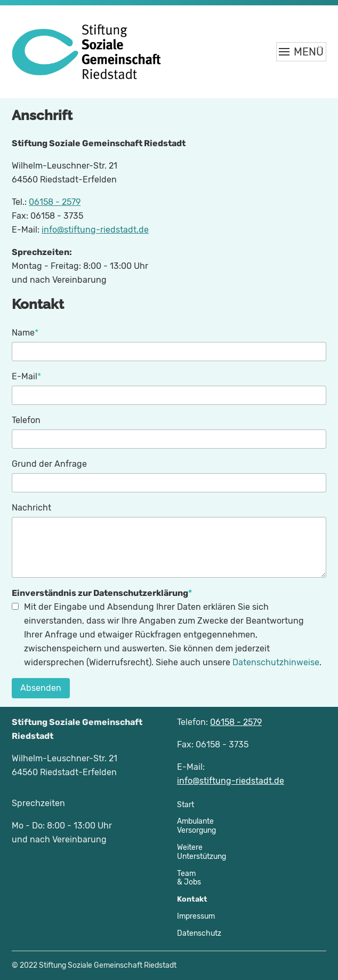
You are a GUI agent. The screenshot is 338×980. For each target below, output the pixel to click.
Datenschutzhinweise (276, 662)
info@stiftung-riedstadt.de (95, 230)
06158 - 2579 (55, 202)
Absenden (41, 688)
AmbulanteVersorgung (196, 826)
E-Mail (26, 376)
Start (186, 805)
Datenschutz (199, 933)
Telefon (26, 420)
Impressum (196, 916)
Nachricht (31, 508)
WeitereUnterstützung (202, 852)
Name (25, 332)
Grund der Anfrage (49, 464)
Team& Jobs (189, 878)
